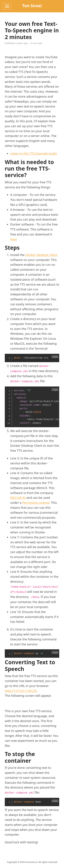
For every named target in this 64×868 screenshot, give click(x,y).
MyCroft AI (18, 498)
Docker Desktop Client (41, 255)
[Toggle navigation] (7, 6)
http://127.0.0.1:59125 (21, 691)
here (14, 239)
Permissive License (36, 503)
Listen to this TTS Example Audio (34, 153)
